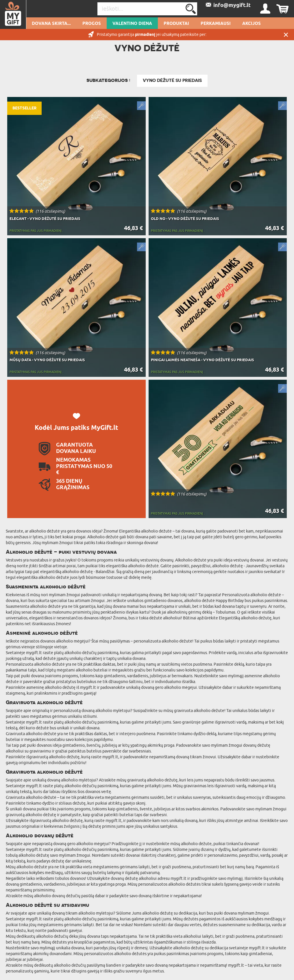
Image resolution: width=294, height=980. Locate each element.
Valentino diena (132, 24)
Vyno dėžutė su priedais (172, 80)
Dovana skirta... (51, 24)
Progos (92, 24)
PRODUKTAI (176, 24)
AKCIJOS (252, 24)
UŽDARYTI (286, 35)
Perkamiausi (216, 24)
